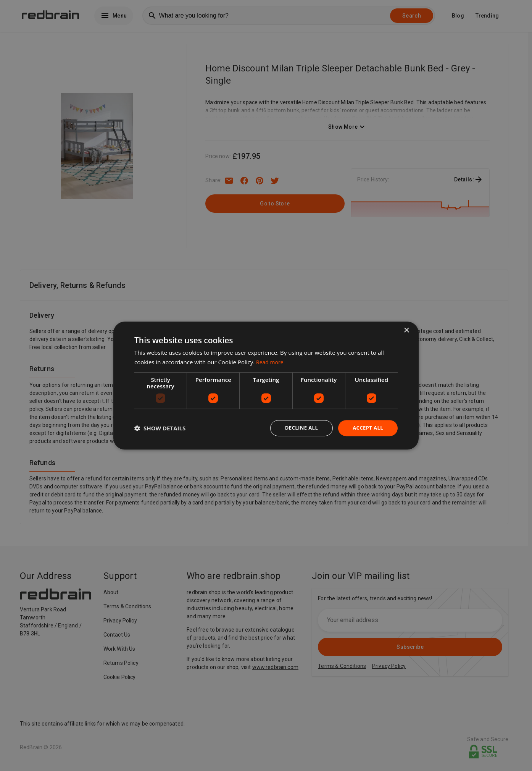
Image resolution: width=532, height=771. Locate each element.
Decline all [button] (298, 428)
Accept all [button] (367, 428)
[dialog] (266, 385)
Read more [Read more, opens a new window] (271, 361)
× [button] (406, 330)
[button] (160, 428)
